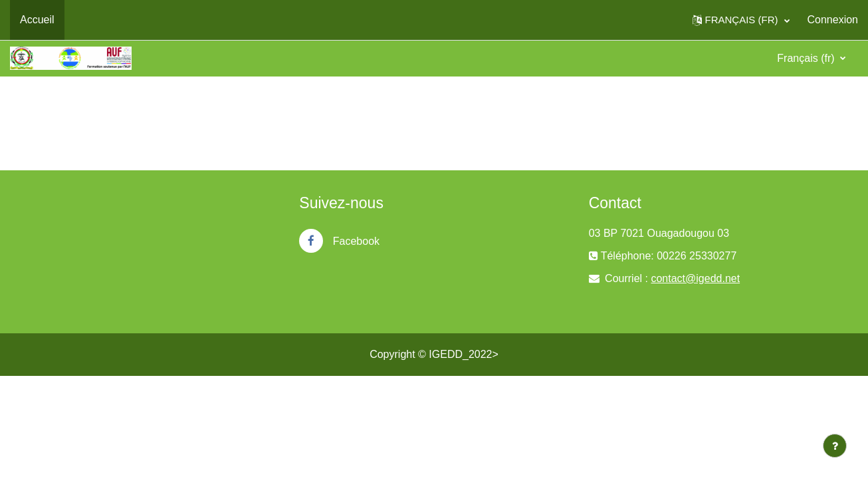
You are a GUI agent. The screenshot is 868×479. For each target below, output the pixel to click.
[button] (741, 20)
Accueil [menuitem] (37, 20)
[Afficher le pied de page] (835, 446)
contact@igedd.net (695, 278)
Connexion (833, 20)
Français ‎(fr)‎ (807, 58)
